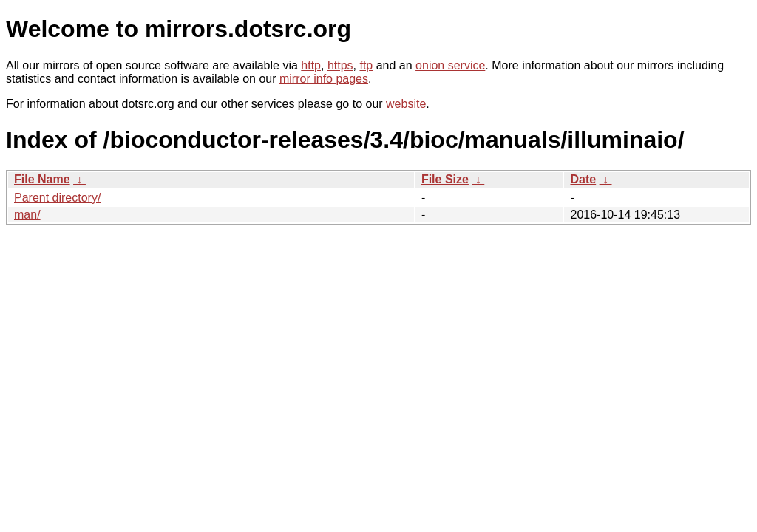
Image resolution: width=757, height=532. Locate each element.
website (406, 104)
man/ (27, 215)
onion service (450, 65)
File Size (445, 179)
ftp (366, 65)
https (340, 65)
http (311, 65)
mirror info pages (324, 79)
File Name (42, 179)
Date (583, 179)
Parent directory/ (57, 198)
